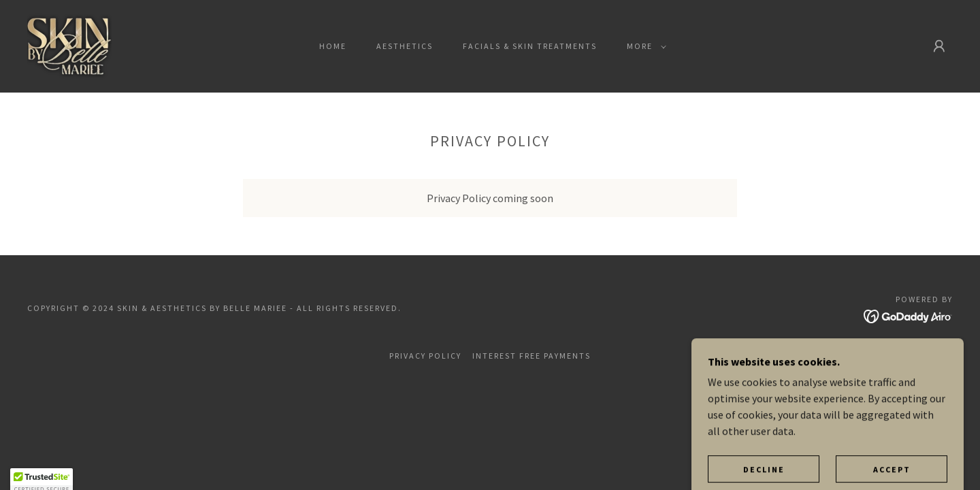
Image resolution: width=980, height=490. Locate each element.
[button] (644, 46)
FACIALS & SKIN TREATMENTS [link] (530, 46)
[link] (69, 45)
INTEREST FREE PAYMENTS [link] (532, 356)
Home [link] (333, 46)
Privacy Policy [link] (425, 356)
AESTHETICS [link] (405, 46)
